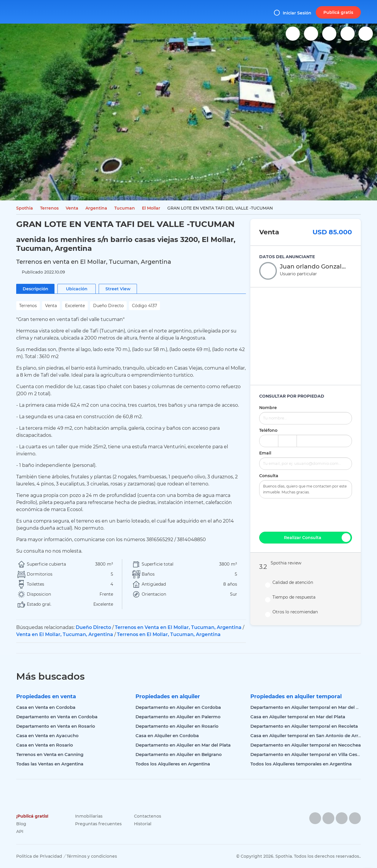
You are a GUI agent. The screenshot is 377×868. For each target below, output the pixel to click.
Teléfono (268, 430)
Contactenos (148, 816)
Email (265, 453)
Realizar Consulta (317, 538)
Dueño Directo (93, 627)
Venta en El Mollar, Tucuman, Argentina (65, 634)
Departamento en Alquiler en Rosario (177, 726)
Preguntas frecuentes (98, 824)
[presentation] (306, 514)
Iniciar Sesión (293, 13)
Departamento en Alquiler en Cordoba (178, 707)
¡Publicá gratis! (32, 816)
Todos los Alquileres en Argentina (173, 764)
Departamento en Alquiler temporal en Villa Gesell (306, 754)
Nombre (268, 408)
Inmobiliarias (89, 816)
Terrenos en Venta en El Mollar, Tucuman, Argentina (178, 627)
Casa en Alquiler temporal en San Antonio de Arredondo (313, 736)
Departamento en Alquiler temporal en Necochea (306, 745)
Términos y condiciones (92, 856)
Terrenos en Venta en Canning (50, 754)
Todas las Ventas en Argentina (50, 764)
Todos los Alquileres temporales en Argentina (301, 764)
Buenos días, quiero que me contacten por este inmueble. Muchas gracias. (306, 489)
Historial (143, 824)
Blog (21, 824)
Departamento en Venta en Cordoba (57, 717)
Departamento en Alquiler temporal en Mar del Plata (309, 707)
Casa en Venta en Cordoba (46, 707)
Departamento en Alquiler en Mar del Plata (183, 745)
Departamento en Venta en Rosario (56, 726)
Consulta (269, 476)
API (20, 831)
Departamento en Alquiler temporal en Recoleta (304, 726)
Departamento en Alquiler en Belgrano (179, 754)
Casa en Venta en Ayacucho (47, 736)
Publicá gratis (338, 12)
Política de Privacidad (39, 856)
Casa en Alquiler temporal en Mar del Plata (298, 717)
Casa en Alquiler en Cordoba (167, 736)
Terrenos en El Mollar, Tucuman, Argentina (169, 634)
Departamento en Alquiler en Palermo (178, 717)
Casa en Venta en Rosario (45, 745)
